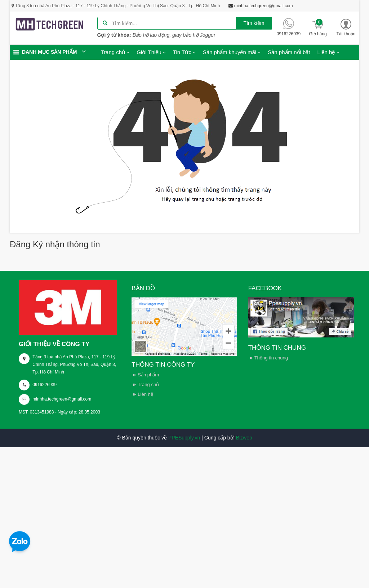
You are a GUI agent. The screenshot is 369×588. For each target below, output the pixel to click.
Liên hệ (145, 394)
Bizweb (244, 438)
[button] (346, 27)
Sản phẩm (148, 375)
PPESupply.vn (184, 438)
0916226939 (45, 385)
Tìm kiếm (254, 23)
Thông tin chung (271, 358)
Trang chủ (148, 384)
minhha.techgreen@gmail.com (62, 399)
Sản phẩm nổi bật (289, 52)
